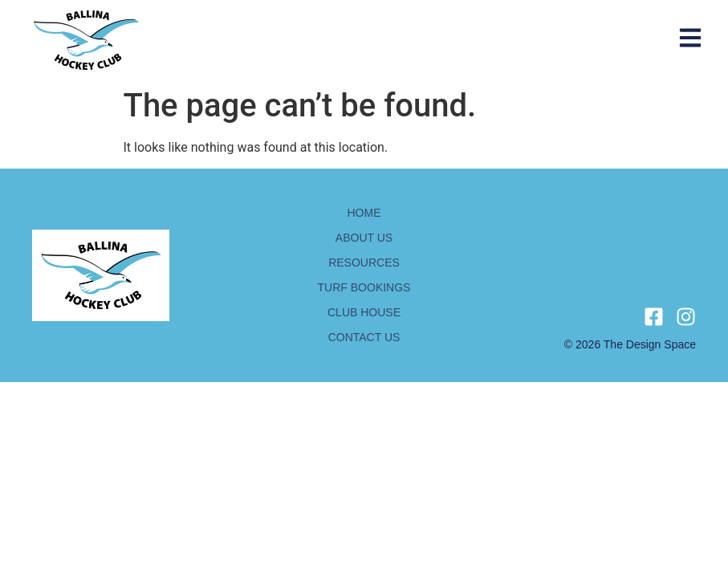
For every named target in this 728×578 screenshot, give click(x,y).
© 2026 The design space (630, 344)
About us (364, 238)
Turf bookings (364, 287)
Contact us (364, 337)
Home (364, 213)
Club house (364, 312)
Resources (364, 263)
